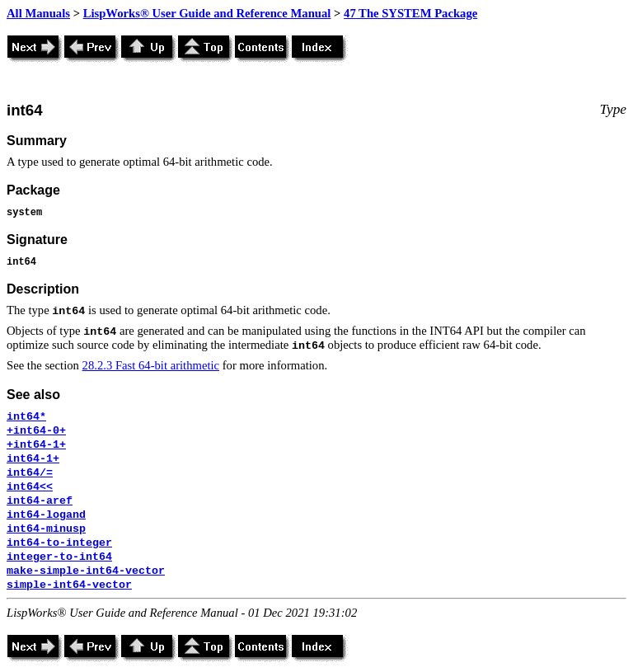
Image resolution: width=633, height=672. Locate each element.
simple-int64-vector (69, 585)
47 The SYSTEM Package (410, 13)
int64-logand (46, 515)
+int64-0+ (36, 431)
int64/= (30, 473)
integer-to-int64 (59, 557)
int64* (26, 417)
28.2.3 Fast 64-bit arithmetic (151, 365)
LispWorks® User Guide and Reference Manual (207, 13)
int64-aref (40, 501)
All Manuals (38, 13)
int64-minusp (46, 529)
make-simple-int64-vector (86, 571)
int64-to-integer (59, 543)
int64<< (30, 487)
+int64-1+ (36, 445)
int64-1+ (33, 459)
